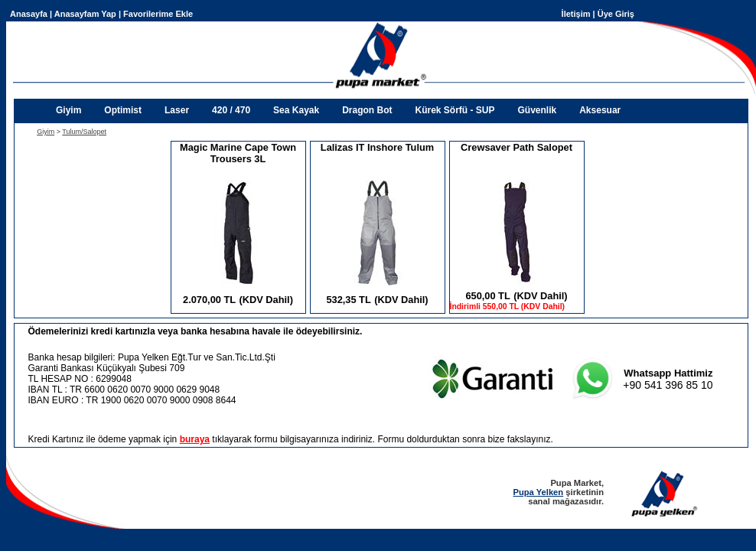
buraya (195, 439)
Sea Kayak (296, 110)
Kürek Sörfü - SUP (455, 110)
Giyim (68, 110)
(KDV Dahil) (266, 300)
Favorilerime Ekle (158, 14)
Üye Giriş (616, 14)
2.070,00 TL (209, 300)
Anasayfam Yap (85, 14)
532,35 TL (348, 300)
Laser (177, 110)
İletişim (576, 14)
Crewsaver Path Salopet (516, 147)
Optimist (123, 110)
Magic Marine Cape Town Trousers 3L (238, 153)
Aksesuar (600, 110)
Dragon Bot (367, 110)
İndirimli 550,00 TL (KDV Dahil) (508, 306)
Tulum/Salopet (84, 132)
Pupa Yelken (538, 492)
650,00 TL (487, 296)
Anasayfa (29, 14)
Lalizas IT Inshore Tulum (377, 147)
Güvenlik (538, 110)
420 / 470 (231, 110)
